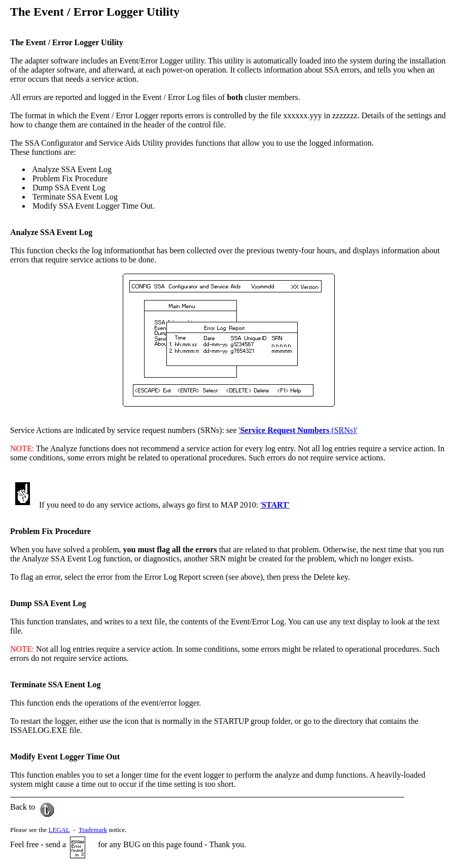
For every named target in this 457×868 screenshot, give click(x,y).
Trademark (93, 830)
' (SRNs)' (298, 430)
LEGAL (59, 830)
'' (275, 505)
